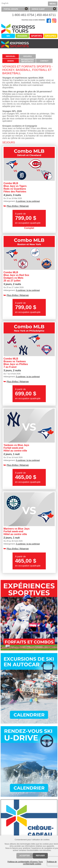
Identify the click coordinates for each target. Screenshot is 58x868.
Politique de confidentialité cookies (40, 863)
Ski (8, 36)
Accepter (25, 856)
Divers (11, 61)
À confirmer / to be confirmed (28, 201)
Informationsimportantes (27, 61)
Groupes (51, 36)
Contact (44, 61)
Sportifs (36, 36)
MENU (53, 4)
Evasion (22, 36)
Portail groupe (16, 9)
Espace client (44, 9)
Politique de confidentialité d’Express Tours (25, 862)
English (5, 3)
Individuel (11, 56)
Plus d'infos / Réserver (18, 206)
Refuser (40, 856)
